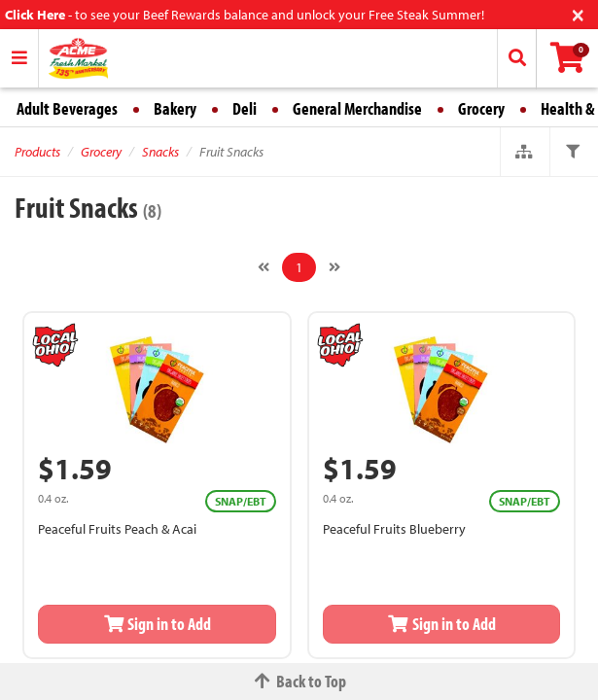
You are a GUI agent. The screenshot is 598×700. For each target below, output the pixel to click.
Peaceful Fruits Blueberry (394, 529)
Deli (245, 108)
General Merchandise (357, 108)
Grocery (481, 108)
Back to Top (299, 681)
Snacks (160, 152)
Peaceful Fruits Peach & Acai (117, 529)
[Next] (334, 267)
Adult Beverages (67, 108)
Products (37, 152)
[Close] (578, 13)
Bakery (175, 108)
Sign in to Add (158, 624)
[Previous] (264, 267)
